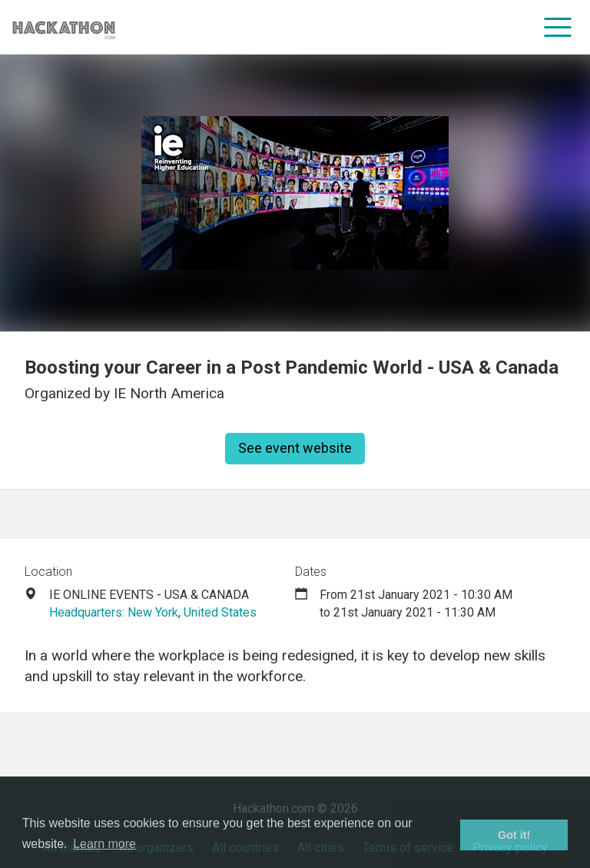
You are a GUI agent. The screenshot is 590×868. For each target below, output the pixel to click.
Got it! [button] (514, 835)
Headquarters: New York (114, 612)
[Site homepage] (64, 27)
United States (220, 612)
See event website (295, 448)
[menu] (558, 27)
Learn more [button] (104, 844)
